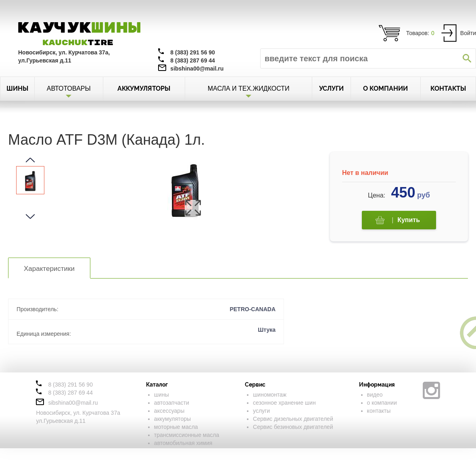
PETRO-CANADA (253, 309)
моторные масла (176, 427)
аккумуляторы (172, 419)
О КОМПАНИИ (385, 88)
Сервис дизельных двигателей (293, 419)
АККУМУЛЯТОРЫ (144, 88)
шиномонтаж (270, 395)
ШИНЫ (17, 88)
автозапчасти (172, 403)
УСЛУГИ (331, 88)
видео (375, 395)
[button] (30, 160)
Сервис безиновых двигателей (293, 427)
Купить (398, 220)
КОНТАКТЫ (448, 88)
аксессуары (169, 411)
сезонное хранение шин (284, 403)
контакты (379, 411)
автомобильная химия (183, 443)
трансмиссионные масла (187, 435)
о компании (382, 403)
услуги (261, 411)
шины (162, 395)
